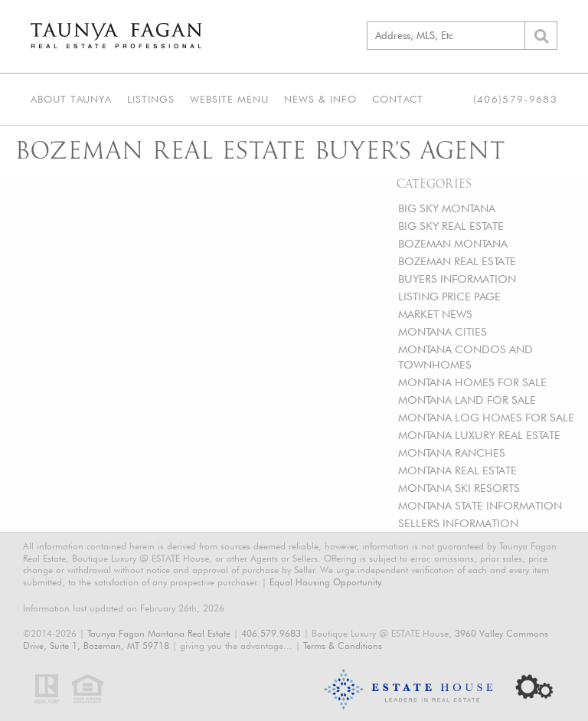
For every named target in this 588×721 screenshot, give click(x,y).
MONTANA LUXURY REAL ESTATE (479, 435)
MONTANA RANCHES (452, 452)
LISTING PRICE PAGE (449, 296)
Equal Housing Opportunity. (326, 582)
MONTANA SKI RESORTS (459, 488)
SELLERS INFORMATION (458, 523)
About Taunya (71, 99)
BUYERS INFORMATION (457, 279)
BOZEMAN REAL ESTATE (457, 261)
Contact (398, 99)
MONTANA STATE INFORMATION (480, 505)
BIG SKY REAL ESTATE (451, 226)
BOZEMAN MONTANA (453, 243)
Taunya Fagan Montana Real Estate (159, 633)
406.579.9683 (271, 633)
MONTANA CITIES (443, 331)
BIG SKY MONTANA (447, 208)
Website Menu (229, 99)
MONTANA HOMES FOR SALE (472, 382)
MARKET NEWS (435, 314)
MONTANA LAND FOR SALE (467, 400)
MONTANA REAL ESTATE (457, 470)
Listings (151, 99)
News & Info (320, 99)
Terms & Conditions (343, 646)
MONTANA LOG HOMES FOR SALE (486, 417)
